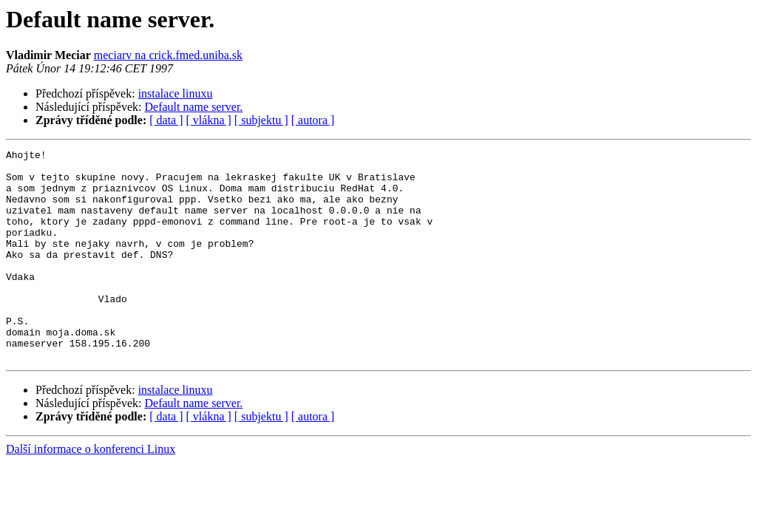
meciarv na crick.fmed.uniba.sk (168, 55)
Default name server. (194, 107)
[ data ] (166, 120)
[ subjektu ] (261, 120)
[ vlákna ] (209, 120)
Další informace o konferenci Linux (91, 491)
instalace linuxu (176, 93)
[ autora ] (313, 120)
